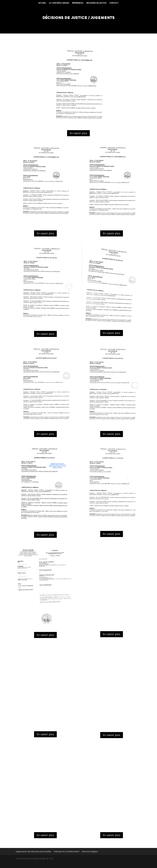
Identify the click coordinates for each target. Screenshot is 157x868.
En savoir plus (78, 133)
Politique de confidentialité (67, 851)
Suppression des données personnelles (33, 851)
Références (78, 3)
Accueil (42, 3)
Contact (114, 3)
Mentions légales (90, 851)
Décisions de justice (96, 3)
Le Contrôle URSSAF (59, 3)
